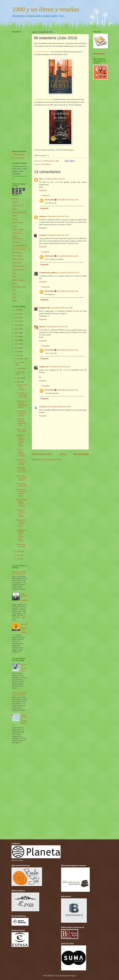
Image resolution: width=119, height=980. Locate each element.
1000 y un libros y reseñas (45, 9)
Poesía (14, 277)
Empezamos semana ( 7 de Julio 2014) (21, 523)
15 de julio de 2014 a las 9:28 (54, 179)
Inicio (63, 454)
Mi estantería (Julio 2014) (21, 485)
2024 (17, 318)
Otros (14, 273)
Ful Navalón (49, 200)
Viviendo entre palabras (48, 273)
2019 (17, 336)
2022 (17, 325)
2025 (17, 314)
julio (19, 382)
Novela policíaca (18, 266)
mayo (19, 555)
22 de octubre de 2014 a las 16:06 (59, 407)
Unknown (43, 216)
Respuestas (46, 195)
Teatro (14, 294)
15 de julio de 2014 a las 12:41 (58, 235)
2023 (17, 321)
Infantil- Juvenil (18, 223)
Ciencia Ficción (18, 205)
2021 (17, 329)
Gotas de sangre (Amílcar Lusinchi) (21, 453)
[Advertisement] (18, 85)
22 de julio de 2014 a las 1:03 (68, 291)
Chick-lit (15, 202)
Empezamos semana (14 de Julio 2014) (21, 493)
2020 (17, 333)
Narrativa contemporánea (17, 238)
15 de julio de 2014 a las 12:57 (69, 273)
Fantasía (15, 219)
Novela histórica (18, 259)
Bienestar (15, 198)
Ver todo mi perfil (18, 158)
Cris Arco (43, 407)
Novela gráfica (17, 256)
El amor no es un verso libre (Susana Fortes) (22, 404)
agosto (19, 378)
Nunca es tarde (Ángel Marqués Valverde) (22, 503)
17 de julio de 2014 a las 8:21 (60, 367)
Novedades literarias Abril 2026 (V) (24, 628)
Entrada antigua (81, 454)
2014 (17, 355)
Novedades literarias (19, 246)
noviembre (21, 362)
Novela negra (17, 263)
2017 (17, 344)
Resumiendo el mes (19, 287)
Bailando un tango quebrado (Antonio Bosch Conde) (21, 440)
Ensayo (15, 216)
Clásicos (15, 209)
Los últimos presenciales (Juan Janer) (22, 395)
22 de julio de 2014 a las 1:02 (68, 200)
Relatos (15, 283)
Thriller (15, 301)
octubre (20, 368)
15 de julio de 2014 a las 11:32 (58, 216)
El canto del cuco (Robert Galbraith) (22, 478)
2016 (17, 348)
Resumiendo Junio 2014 (21, 545)
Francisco (43, 235)
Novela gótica (17, 252)
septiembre (21, 372)
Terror (14, 297)
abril (19, 559)
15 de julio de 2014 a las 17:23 (57, 327)
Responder (43, 190)
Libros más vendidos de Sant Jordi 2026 (19, 573)
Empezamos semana (19, 212)
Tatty (41, 179)
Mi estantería (46, 164)
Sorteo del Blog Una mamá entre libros (21, 422)
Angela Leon (44, 367)
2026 (17, 310)
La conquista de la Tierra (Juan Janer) (21, 470)
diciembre (21, 359)
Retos (14, 290)
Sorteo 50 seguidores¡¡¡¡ (24, 668)
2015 (17, 352)
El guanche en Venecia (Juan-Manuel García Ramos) (21, 535)
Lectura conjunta (18, 230)
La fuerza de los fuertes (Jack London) (21, 513)
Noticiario (16, 242)
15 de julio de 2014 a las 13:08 (61, 308)
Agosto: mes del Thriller (21, 430)
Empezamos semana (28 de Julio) (21, 413)
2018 (17, 340)
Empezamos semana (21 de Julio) (21, 462)
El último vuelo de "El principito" (22, 387)
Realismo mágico (18, 280)
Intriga (14, 226)
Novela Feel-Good (19, 249)
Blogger (73, 976)
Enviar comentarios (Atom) (52, 459)
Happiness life (44, 308)
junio (19, 551)
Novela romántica (18, 270)
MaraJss (42, 327)
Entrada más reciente (42, 454)
